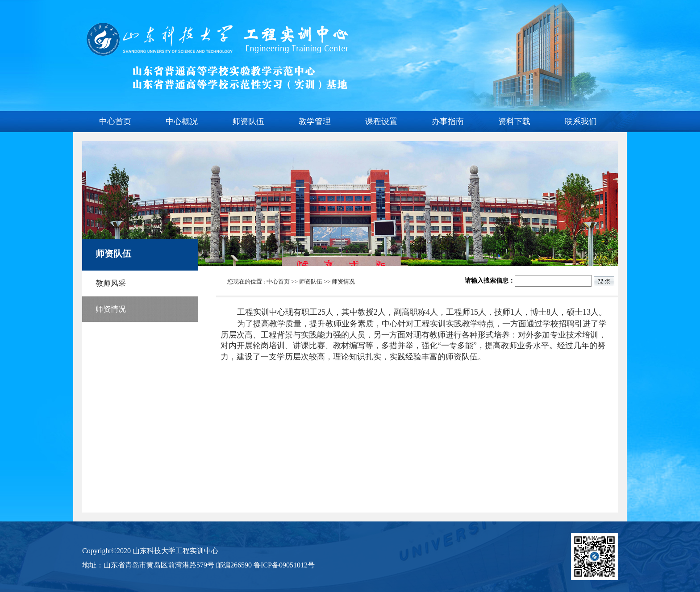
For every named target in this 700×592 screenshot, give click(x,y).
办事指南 (448, 121)
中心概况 (182, 121)
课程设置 (381, 121)
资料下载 (514, 121)
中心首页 (115, 121)
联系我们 (581, 121)
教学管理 (315, 121)
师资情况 (343, 281)
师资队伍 (248, 121)
